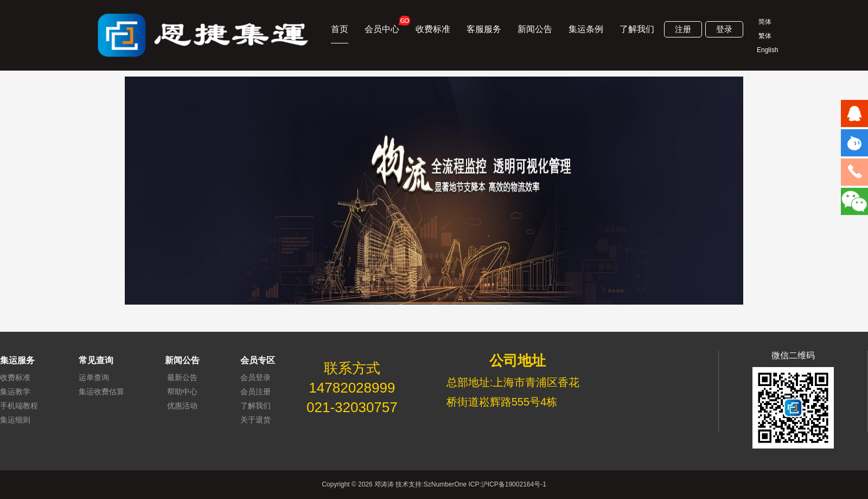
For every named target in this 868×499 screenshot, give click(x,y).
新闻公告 (535, 29)
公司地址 (518, 361)
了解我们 (637, 29)
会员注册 (256, 391)
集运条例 (586, 29)
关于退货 (256, 420)
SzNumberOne (445, 484)
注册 (683, 29)
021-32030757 (352, 407)
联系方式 (352, 368)
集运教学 (15, 391)
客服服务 (484, 29)
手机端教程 (19, 406)
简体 (765, 22)
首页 (340, 29)
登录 (724, 29)
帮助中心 (182, 391)
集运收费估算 (101, 391)
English (765, 50)
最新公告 (182, 377)
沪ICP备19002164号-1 (514, 484)
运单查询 (94, 377)
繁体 (765, 36)
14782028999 (352, 388)
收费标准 (433, 29)
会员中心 (382, 25)
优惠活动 (182, 406)
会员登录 (256, 377)
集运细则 (15, 420)
